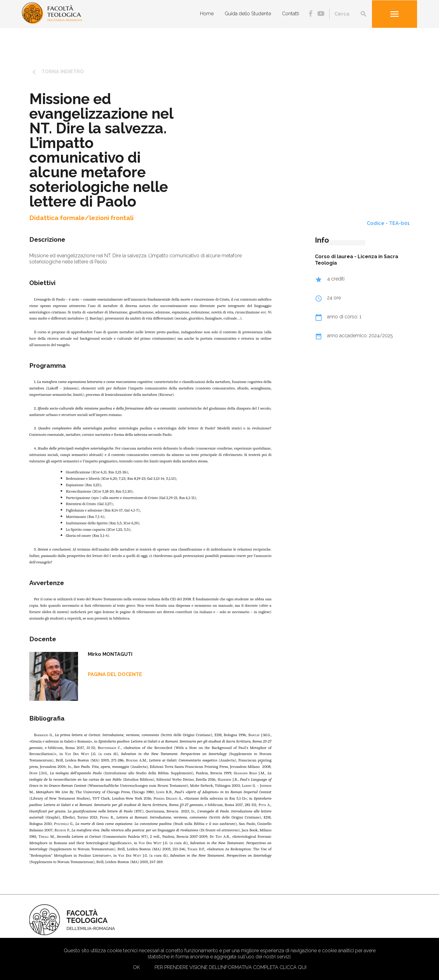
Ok (136, 967)
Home (207, 14)
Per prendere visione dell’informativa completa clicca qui (230, 967)
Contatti (291, 14)
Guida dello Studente (248, 14)
